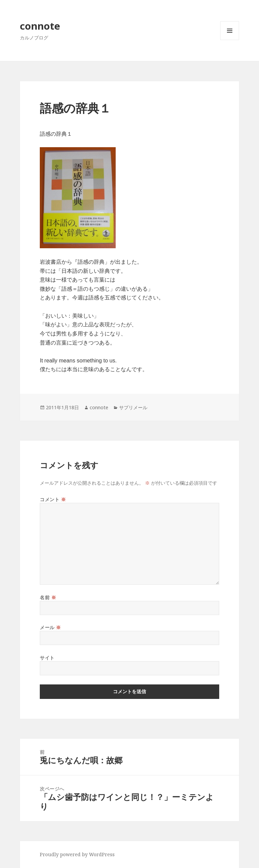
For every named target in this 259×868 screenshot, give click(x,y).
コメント (53, 499)
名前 (48, 597)
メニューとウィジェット (230, 40)
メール (50, 627)
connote (40, 26)
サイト (47, 658)
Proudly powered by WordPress (77, 854)
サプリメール (133, 407)
